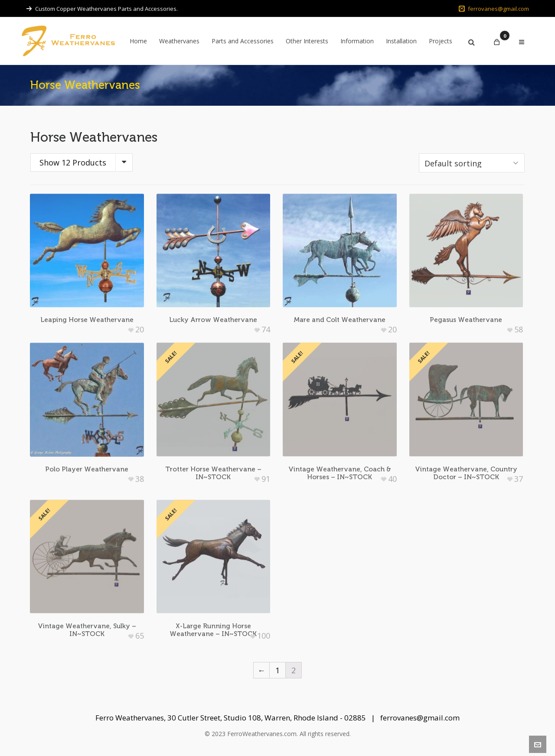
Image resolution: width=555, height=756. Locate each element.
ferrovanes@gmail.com (494, 9)
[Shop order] (472, 163)
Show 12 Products (73, 162)
